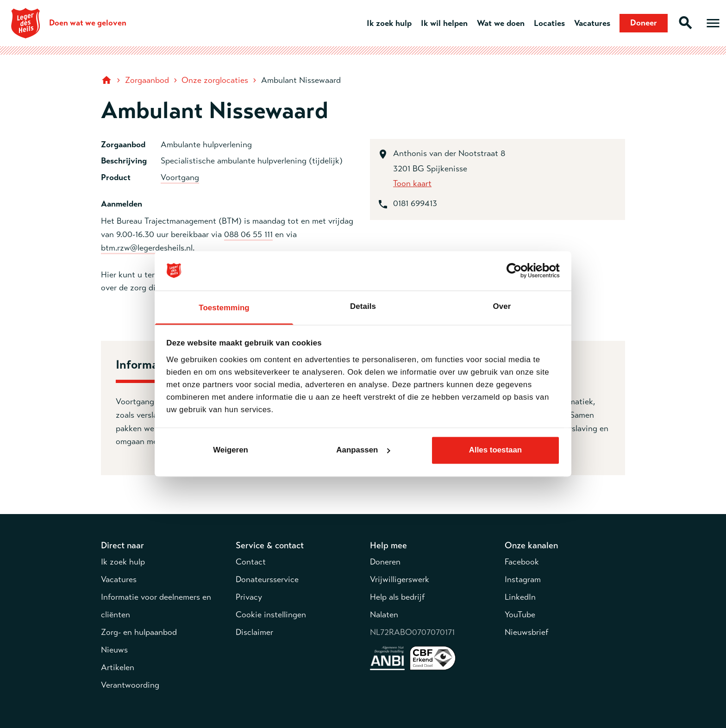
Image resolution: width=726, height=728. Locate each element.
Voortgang (180, 177)
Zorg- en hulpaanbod (139, 632)
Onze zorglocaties (215, 80)
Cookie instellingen (271, 615)
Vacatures (592, 23)
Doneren (385, 562)
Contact (251, 562)
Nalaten (384, 615)
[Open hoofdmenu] (713, 23)
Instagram (523, 579)
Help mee (388, 545)
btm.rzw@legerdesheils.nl (147, 248)
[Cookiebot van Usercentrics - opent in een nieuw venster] (519, 271)
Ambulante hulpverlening (206, 144)
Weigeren (231, 450)
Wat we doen (501, 23)
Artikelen (118, 667)
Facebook (522, 562)
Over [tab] (502, 306)
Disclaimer (254, 632)
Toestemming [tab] (224, 308)
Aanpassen (363, 450)
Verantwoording (130, 685)
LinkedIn (520, 597)
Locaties (549, 23)
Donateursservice (267, 579)
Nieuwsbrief (526, 632)
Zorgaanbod (147, 80)
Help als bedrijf (397, 597)
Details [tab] (363, 306)
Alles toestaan (495, 450)
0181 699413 (415, 203)
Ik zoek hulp (389, 23)
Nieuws (114, 650)
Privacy (249, 597)
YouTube (520, 615)
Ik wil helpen (444, 23)
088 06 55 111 (248, 234)
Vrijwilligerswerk (400, 579)
